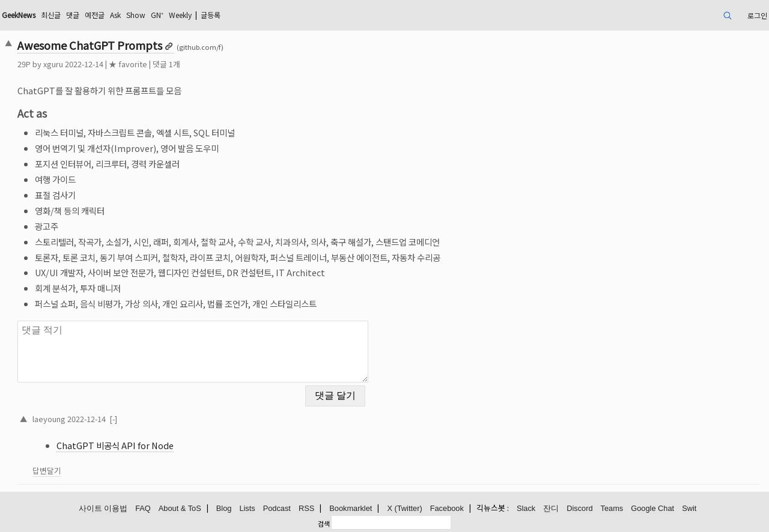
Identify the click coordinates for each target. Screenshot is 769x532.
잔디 (551, 508)
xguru (53, 64)
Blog (224, 508)
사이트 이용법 (103, 508)
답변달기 (47, 470)
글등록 (211, 15)
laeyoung (49, 419)
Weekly (180, 15)
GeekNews (19, 15)
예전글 (95, 15)
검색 (324, 524)
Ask (115, 15)
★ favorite (128, 64)
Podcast (277, 508)
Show (136, 15)
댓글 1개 (166, 64)
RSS (306, 508)
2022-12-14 (87, 419)
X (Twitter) (404, 508)
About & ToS (180, 508)
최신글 (51, 15)
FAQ (143, 508)
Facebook (447, 508)
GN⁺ (157, 15)
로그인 (757, 15)
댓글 (73, 15)
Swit (689, 508)
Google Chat (652, 508)
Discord (579, 508)
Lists (247, 508)
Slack (526, 508)
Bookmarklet (351, 508)
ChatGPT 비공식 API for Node (115, 445)
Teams (612, 508)
